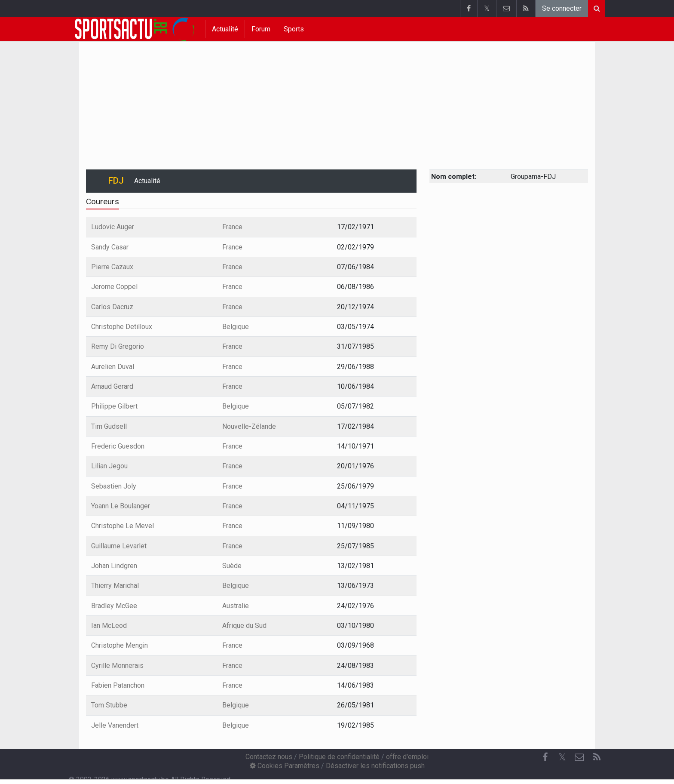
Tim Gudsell (109, 426)
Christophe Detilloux (122, 327)
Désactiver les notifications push (375, 766)
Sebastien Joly (114, 486)
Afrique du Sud (244, 626)
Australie (236, 606)
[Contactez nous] (579, 757)
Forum (261, 29)
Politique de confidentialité (339, 757)
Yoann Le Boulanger (121, 506)
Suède (232, 566)
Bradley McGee (114, 606)
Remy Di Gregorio (118, 346)
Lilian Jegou (109, 466)
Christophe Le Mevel (123, 526)
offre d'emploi (407, 757)
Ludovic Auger (113, 227)
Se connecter (562, 8)
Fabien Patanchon (118, 685)
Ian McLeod (109, 626)
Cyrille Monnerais (117, 666)
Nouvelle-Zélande (249, 426)
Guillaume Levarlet (119, 546)
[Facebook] (545, 757)
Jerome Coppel (114, 287)
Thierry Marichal (115, 586)
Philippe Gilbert (114, 406)
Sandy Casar (110, 247)
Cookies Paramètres (285, 766)
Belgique (236, 327)
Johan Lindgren (114, 566)
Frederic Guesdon (118, 446)
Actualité (225, 29)
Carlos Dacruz (112, 307)
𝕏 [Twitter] (562, 757)
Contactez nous (269, 757)
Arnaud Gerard (112, 386)
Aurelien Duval (113, 367)
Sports (294, 29)
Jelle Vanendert (115, 725)
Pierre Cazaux (112, 267)
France (232, 227)
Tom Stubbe (109, 705)
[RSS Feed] (597, 757)
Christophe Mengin (119, 645)
